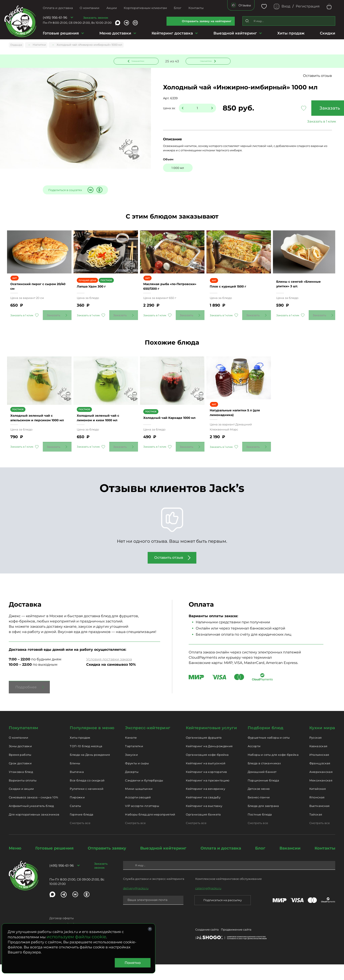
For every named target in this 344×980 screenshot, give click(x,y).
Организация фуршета (204, 753)
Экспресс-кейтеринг (148, 743)
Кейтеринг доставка (172, 33)
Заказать (302, 109)
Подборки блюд (266, 743)
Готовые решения (61, 33)
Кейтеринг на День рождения (209, 762)
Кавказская (318, 762)
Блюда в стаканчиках (264, 779)
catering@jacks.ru (208, 904)
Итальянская (319, 770)
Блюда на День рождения (90, 770)
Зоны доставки (20, 762)
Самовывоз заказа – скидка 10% (33, 813)
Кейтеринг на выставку (204, 821)
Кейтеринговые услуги (211, 743)
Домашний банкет (262, 787)
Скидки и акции (21, 805)
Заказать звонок (96, 18)
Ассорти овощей (138, 813)
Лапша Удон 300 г (96, 295)
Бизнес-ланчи (259, 813)
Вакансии (290, 864)
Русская (316, 753)
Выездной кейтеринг (235, 33)
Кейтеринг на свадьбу (203, 813)
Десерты (132, 787)
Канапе (131, 753)
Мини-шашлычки (139, 805)
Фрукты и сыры (137, 779)
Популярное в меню (92, 743)
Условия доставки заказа (109, 675)
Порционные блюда (263, 796)
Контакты (196, 8)
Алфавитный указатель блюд (31, 821)
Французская (320, 779)
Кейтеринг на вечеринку (205, 805)
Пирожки (77, 813)
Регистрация (308, 6)
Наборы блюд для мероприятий (150, 830)
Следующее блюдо (205, 61)
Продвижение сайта (236, 946)
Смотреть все (80, 839)
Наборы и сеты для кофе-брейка (273, 770)
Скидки (328, 33)
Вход (286, 6)
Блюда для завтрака (263, 821)
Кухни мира (322, 743)
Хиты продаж (291, 33)
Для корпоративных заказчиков (34, 830)
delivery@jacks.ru (136, 904)
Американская (321, 787)
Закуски (131, 770)
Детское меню (259, 805)
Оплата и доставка (58, 8)
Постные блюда (260, 830)
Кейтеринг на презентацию (208, 796)
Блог (178, 8)
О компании (90, 8)
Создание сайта (207, 946)
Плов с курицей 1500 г (233, 295)
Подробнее (26, 703)
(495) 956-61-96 (55, 17)
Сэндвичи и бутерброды (144, 796)
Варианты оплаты (23, 796)
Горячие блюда (82, 830)
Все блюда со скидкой (87, 796)
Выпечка (77, 787)
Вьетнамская (320, 821)
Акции (112, 8)
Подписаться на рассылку (223, 916)
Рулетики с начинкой (86, 805)
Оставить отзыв (317, 77)
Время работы (20, 770)
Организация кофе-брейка (207, 770)
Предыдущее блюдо (139, 61)
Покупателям (24, 743)
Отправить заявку (107, 864)
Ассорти (254, 762)
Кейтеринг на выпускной (206, 779)
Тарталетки (134, 762)
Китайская (318, 805)
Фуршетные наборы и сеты (269, 753)
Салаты (75, 821)
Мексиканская (321, 796)
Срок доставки (20, 779)
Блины (75, 779)
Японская (317, 813)
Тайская (316, 830)
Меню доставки (115, 33)
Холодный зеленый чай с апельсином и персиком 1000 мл (37, 431)
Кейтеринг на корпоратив (206, 787)
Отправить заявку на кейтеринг (207, 21)
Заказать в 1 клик (302, 122)
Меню (15, 864)
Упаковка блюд (21, 787)
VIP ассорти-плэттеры (142, 821)
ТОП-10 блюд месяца (86, 762)
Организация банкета (203, 830)
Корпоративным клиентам (145, 8)
